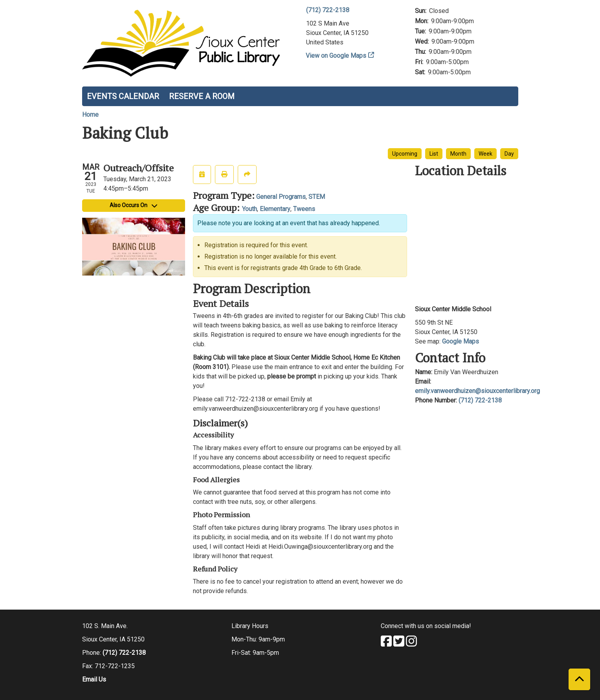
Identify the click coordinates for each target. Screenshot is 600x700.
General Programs (281, 197)
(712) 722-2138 (328, 10)
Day (509, 154)
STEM (317, 197)
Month (458, 154)
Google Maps (461, 341)
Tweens (304, 209)
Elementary (275, 209)
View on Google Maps (336, 56)
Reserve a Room (202, 96)
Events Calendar (123, 96)
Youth (250, 209)
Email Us (94, 679)
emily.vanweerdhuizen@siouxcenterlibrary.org (477, 391)
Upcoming (405, 154)
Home (90, 115)
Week (485, 154)
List (434, 154)
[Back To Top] (579, 679)
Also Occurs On (133, 205)
